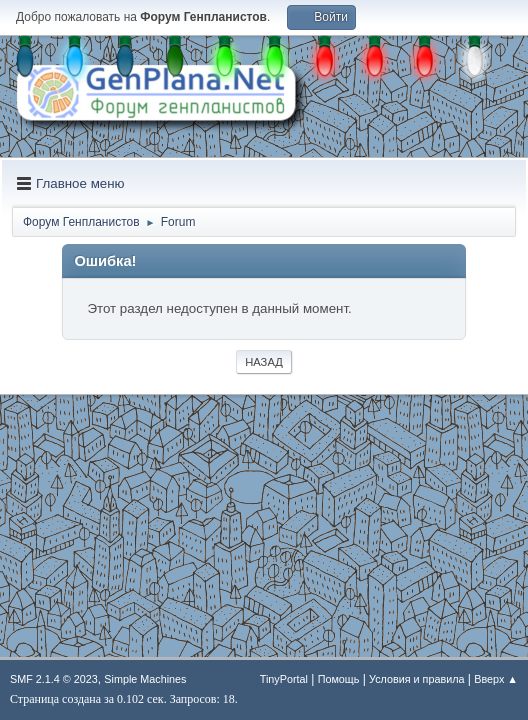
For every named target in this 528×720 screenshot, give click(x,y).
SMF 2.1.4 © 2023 (54, 679)
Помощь (339, 679)
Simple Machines (145, 679)
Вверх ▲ (496, 679)
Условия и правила (416, 679)
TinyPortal (284, 679)
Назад (264, 362)
